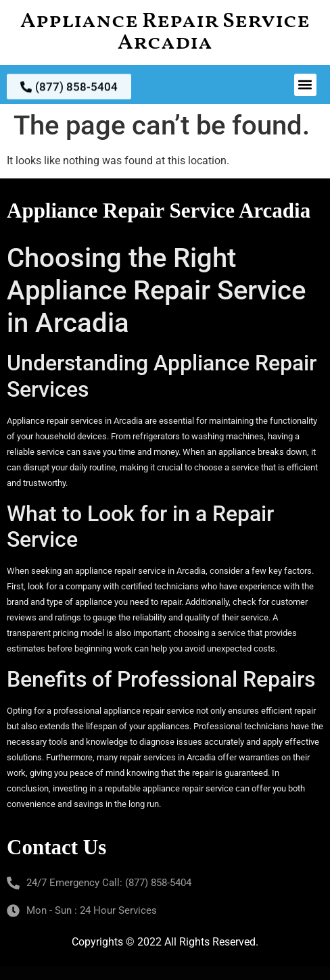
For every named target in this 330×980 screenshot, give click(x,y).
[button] (305, 85)
